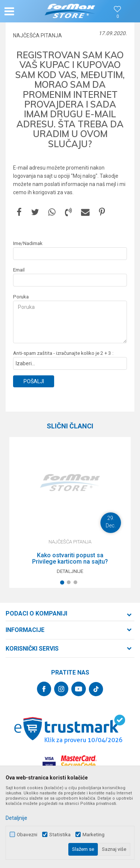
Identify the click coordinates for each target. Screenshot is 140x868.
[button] (25, 11)
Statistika (60, 835)
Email (19, 270)
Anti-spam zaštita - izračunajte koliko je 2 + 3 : (63, 353)
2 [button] (70, 584)
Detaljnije (70, 571)
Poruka (21, 297)
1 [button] (63, 584)
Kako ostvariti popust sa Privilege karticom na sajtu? (70, 559)
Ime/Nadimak (28, 243)
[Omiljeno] (118, 17)
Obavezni (27, 835)
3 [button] (77, 584)
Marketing (94, 835)
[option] (70, 512)
